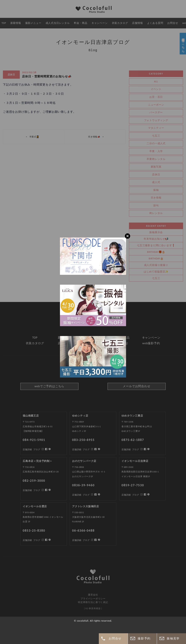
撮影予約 (144, 638)
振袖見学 (173, 638)
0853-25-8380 (34, 531)
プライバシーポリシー (93, 599)
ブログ (37, 540)
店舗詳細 (27, 540)
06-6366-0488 (83, 531)
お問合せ (115, 638)
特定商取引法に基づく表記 (93, 602)
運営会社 (93, 595)
